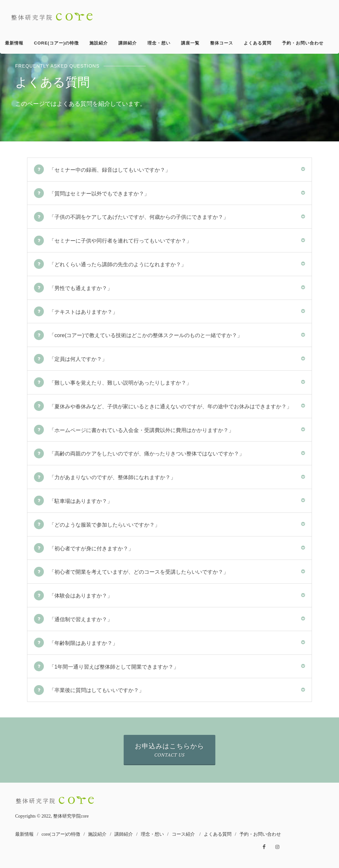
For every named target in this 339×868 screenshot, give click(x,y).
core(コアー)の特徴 (61, 834)
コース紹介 (183, 834)
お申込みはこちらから (169, 750)
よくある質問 (218, 834)
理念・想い (152, 834)
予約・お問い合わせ (260, 834)
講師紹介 (124, 834)
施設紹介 (97, 834)
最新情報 (24, 834)
